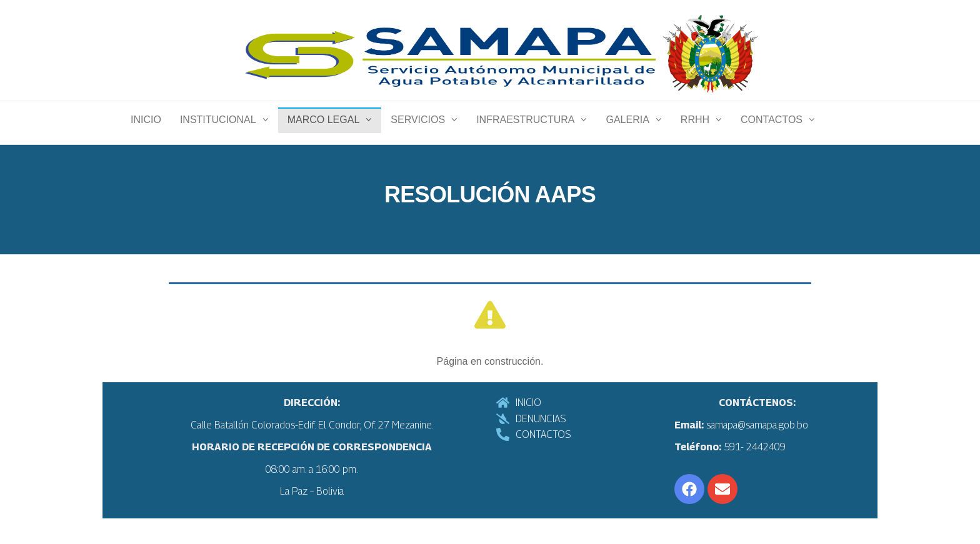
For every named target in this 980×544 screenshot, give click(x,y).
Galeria (627, 132)
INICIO (146, 132)
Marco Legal (324, 132)
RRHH (695, 132)
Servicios (418, 132)
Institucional (218, 132)
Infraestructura (525, 132)
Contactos (772, 132)
